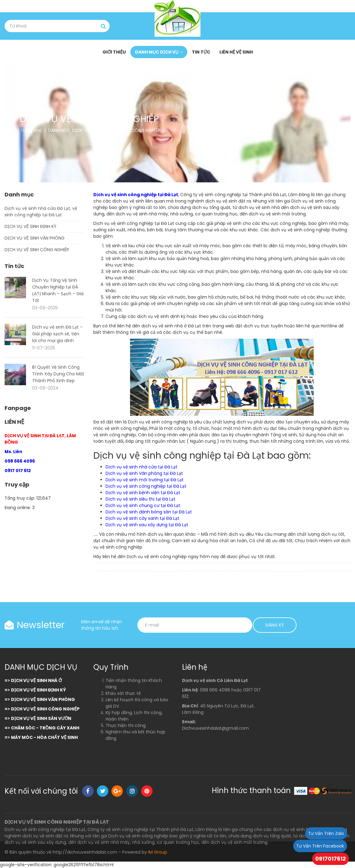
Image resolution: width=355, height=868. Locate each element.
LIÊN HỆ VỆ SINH (236, 52)
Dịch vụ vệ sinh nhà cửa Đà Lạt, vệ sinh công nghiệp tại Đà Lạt (41, 212)
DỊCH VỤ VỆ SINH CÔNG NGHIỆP (37, 250)
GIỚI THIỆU (114, 52)
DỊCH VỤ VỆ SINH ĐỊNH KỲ (30, 226)
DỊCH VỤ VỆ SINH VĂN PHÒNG (35, 238)
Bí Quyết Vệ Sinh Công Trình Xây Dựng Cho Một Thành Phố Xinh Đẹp (58, 374)
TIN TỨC (201, 52)
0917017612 (331, 859)
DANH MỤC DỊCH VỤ (157, 52)
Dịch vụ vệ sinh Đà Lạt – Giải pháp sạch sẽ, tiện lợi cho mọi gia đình (57, 334)
